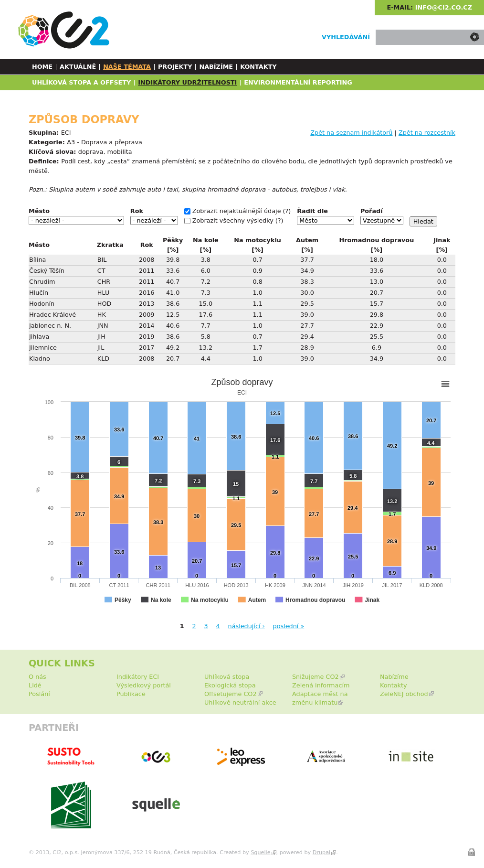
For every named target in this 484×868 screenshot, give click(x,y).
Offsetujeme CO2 (231, 694)
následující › (247, 626)
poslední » (289, 626)
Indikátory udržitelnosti (187, 82)
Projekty (175, 67)
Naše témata (127, 67)
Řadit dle (312, 211)
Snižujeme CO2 (316, 677)
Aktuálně (78, 67)
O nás (37, 677)
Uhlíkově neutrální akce (240, 702)
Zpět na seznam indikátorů (351, 133)
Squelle (260, 852)
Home (42, 67)
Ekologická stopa (230, 685)
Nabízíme (216, 67)
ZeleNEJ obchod (404, 694)
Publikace (131, 694)
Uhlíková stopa (227, 677)
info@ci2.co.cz (444, 7)
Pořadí (372, 211)
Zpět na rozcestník (427, 133)
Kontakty (258, 67)
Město (39, 211)
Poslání (39, 694)
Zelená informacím (321, 685)
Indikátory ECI (138, 677)
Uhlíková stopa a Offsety (81, 82)
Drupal (321, 852)
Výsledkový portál (144, 685)
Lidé (35, 685)
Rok (137, 211)
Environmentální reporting (298, 82)
